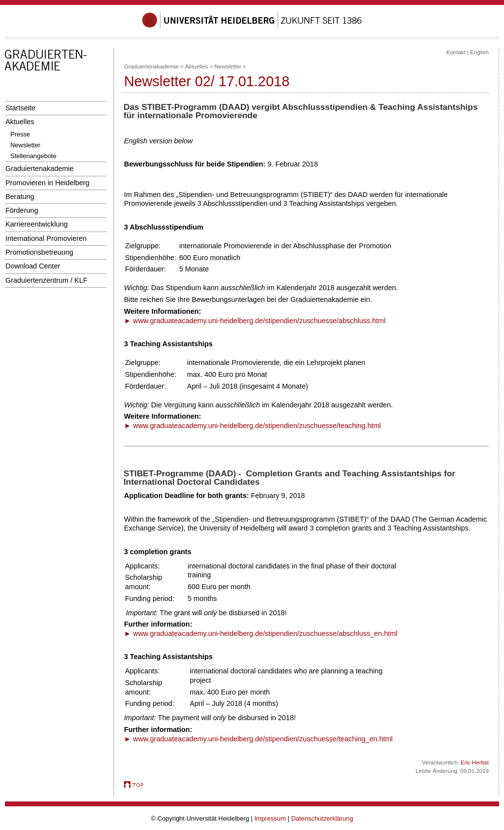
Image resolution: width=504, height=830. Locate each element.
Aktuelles (20, 122)
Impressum (270, 818)
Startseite (20, 108)
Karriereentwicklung (37, 224)
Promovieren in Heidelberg (47, 183)
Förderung (22, 210)
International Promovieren (46, 238)
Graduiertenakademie (40, 168)
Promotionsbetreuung (39, 252)
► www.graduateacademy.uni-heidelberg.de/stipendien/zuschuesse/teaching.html (252, 426)
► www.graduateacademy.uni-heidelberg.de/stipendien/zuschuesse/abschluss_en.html (261, 633)
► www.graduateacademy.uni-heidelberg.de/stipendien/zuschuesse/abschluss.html (255, 321)
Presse (20, 134)
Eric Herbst (475, 763)
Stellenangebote (33, 156)
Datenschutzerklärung (322, 818)
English (479, 52)
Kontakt (456, 52)
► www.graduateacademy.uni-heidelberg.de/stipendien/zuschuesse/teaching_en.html (258, 739)
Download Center (33, 266)
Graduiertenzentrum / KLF (47, 280)
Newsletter (25, 145)
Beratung (20, 197)
